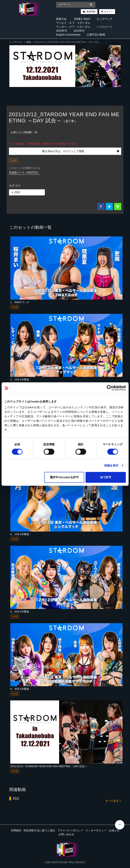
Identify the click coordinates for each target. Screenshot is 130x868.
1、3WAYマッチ (20, 302)
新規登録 (91, 12)
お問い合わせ (66, 834)
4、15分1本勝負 (20, 534)
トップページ (16, 42)
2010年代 (79, 31)
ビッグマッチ (105, 19)
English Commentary (68, 35)
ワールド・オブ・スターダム (73, 23)
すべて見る (113, 801)
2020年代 (62, 31)
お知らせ (114, 830)
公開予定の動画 (96, 35)
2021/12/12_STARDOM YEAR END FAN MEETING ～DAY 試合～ (49, 766)
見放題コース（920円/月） (25, 172)
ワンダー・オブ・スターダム (73, 27)
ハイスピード (104, 27)
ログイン (108, 12)
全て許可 (106, 477)
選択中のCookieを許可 (64, 477)
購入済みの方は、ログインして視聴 (81, 151)
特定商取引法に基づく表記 (39, 830)
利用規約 (16, 830)
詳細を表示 (111, 465)
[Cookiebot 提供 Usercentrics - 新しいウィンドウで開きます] (109, 388)
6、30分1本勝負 (20, 689)
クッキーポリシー (96, 830)
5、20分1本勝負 (20, 612)
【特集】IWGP (82, 19)
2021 (29, 42)
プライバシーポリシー (70, 830)
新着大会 (61, 19)
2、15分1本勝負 (20, 379)
